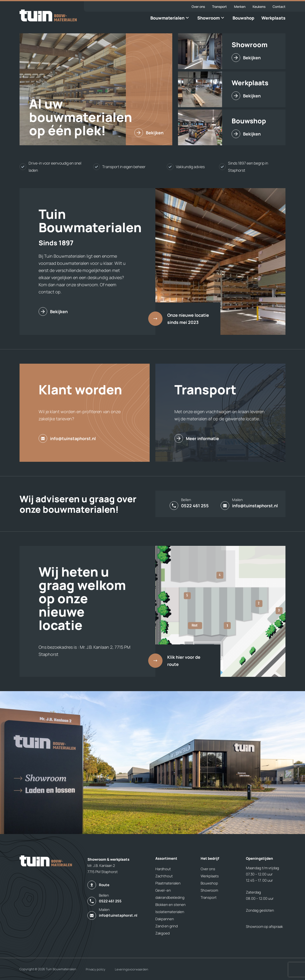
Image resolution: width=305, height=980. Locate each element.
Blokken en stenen (170, 905)
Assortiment (166, 858)
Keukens (259, 7)
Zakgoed (163, 933)
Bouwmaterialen (167, 18)
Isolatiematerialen (170, 912)
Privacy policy (96, 969)
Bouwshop (243, 18)
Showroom (208, 18)
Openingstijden (259, 858)
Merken (240, 7)
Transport (219, 7)
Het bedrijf (210, 858)
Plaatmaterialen (168, 883)
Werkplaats (273, 18)
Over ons (198, 7)
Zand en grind (167, 926)
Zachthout (164, 876)
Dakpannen (165, 919)
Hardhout (163, 869)
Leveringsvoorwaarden (132, 969)
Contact (279, 7)
